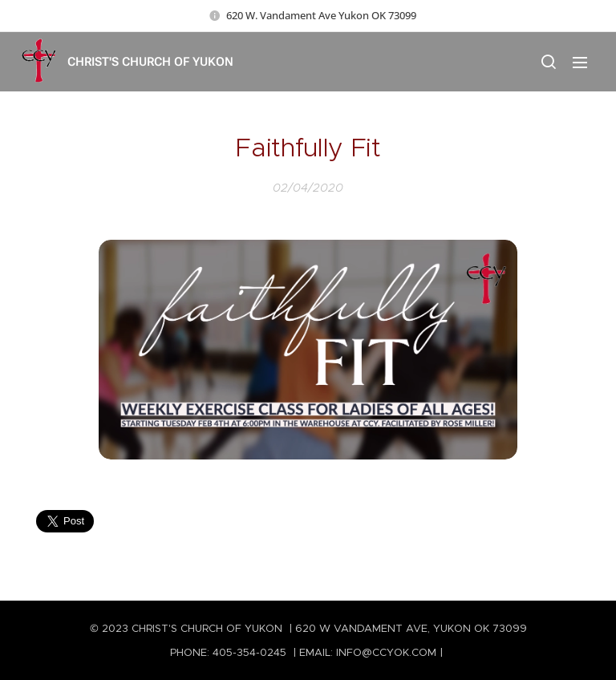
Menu (580, 63)
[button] (548, 62)
